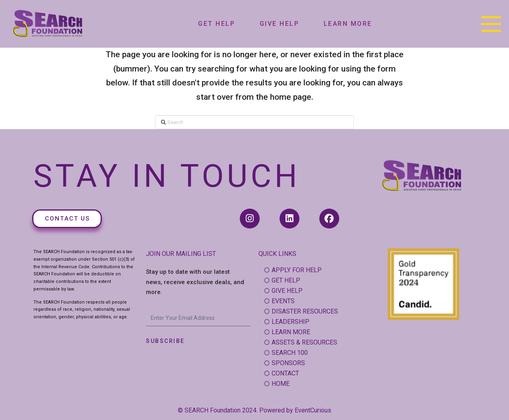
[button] (491, 24)
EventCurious (313, 410)
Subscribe (165, 341)
